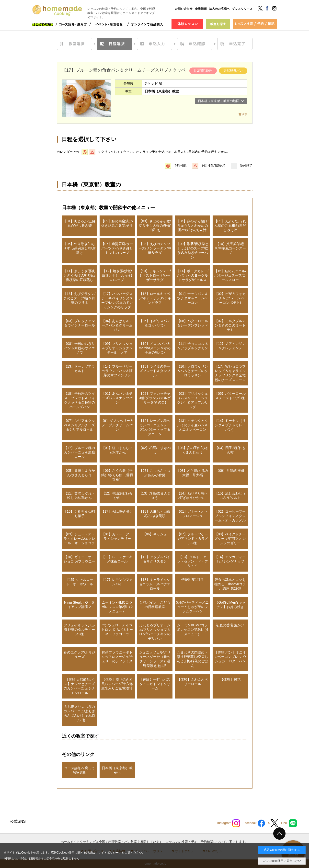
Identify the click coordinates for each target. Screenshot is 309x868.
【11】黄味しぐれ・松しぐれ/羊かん (80, 496)
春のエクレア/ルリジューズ (80, 654)
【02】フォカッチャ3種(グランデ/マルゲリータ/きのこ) (155, 398)
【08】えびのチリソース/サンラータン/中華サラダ (155, 248)
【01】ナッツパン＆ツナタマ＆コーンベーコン (193, 298)
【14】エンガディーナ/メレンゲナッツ (230, 559)
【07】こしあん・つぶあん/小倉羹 (155, 473)
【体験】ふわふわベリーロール (193, 682)
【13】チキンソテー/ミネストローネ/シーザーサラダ (155, 275)
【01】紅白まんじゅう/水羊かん (117, 450)
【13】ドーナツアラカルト (80, 369)
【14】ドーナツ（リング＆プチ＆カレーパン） (230, 425)
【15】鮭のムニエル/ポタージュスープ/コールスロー (230, 275)
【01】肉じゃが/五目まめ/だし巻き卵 (79, 223)
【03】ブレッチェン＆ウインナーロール (80, 323)
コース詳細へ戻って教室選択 (80, 770)
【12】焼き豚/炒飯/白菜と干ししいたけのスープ (117, 275)
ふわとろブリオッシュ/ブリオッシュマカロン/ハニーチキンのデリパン (155, 632)
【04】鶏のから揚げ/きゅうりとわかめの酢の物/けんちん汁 (192, 225)
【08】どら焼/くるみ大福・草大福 (192, 473)
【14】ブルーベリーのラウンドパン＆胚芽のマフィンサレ (117, 371)
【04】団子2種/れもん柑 (230, 450)
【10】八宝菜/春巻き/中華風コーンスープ (230, 248)
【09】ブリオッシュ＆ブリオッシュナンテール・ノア (117, 348)
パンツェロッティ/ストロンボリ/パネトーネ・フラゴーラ (117, 630)
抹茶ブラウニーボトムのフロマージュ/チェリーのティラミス (117, 657)
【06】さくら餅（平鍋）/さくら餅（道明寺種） (117, 475)
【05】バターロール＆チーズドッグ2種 (230, 396)
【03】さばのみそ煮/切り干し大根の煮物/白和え (155, 225)
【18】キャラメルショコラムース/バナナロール (155, 584)
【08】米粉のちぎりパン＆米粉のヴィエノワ (80, 348)
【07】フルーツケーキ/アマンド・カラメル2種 (193, 539)
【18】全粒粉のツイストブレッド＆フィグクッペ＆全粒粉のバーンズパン (80, 400)
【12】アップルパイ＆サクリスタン (155, 559)
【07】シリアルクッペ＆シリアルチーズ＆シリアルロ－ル (80, 425)
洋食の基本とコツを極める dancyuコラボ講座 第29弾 (230, 584)
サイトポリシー (108, 853)
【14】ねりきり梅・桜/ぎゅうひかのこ (193, 496)
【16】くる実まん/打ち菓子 (79, 514)
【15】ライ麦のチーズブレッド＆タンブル (155, 371)
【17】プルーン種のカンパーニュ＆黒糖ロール (80, 452)
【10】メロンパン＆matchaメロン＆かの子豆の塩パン (155, 348)
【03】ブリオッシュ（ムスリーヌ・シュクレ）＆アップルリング (193, 400)
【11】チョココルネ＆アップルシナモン (193, 346)
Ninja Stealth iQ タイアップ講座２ (79, 605)
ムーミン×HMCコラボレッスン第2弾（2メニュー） (117, 607)
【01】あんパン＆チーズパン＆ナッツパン (117, 398)
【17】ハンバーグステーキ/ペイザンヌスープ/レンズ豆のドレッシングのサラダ (117, 300)
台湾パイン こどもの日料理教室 (155, 605)
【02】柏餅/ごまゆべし (155, 450)
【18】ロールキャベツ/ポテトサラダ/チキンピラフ (155, 298)
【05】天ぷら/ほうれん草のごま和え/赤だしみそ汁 (230, 225)
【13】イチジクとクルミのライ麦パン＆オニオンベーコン (193, 425)
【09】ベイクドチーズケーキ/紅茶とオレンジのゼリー (230, 539)
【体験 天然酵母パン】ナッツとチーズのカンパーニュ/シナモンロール (80, 686)
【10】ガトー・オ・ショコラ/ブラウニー (80, 559)
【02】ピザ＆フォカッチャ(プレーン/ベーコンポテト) (230, 298)
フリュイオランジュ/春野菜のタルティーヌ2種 (80, 630)
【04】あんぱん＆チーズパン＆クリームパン (117, 325)
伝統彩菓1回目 (193, 580)
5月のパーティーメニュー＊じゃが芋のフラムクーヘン (193, 607)
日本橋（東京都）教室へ (117, 770)
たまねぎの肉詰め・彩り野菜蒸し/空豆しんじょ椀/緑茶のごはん (193, 659)
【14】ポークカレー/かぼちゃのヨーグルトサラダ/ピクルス (192, 275)
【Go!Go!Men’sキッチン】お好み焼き (230, 605)
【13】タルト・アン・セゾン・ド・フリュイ (193, 561)
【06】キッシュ (155, 534)
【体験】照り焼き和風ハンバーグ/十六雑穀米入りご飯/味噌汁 (117, 684)
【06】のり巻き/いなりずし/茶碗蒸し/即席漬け (80, 248)
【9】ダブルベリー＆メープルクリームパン (117, 425)
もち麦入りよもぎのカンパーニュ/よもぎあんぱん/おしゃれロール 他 (80, 713)
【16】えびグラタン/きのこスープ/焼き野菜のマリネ (79, 298)
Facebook (254, 823)
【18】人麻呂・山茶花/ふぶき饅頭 (155, 514)
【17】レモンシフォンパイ (117, 582)
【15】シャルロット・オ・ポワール (80, 582)
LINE (289, 823)
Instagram (229, 823)
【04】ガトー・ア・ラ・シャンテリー (117, 536)
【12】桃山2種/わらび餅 (117, 496)
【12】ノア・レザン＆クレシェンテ (230, 346)
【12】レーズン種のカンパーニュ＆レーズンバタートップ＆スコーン (155, 427)
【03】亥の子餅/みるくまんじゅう (192, 450)
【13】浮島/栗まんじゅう (155, 496)
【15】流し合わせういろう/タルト (230, 496)
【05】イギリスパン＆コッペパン (155, 323)
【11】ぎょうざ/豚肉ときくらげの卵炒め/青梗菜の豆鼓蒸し (79, 275)
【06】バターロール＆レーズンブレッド (193, 323)
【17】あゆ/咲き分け (117, 511)
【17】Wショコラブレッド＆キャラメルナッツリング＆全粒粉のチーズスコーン (230, 373)
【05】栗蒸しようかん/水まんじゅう (80, 473)
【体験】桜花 (230, 679)
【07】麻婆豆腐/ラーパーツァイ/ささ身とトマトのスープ (117, 248)
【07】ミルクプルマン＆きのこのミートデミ (230, 325)
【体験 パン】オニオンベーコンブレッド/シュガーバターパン (230, 657)
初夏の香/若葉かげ (230, 625)
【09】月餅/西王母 (230, 471)
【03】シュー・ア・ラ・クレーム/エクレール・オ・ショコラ (80, 539)
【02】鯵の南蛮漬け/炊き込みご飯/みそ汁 (117, 223)
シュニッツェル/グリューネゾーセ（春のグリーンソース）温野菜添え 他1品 (155, 659)
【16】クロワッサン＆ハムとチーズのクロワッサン (193, 371)
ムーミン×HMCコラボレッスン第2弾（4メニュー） (193, 630)
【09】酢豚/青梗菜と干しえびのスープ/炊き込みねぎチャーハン (192, 251)
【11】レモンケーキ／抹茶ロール (117, 559)
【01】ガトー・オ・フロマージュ (193, 514)
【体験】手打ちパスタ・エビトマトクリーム (155, 684)
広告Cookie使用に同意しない (282, 861)
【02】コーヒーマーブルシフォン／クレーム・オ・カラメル (230, 516)
